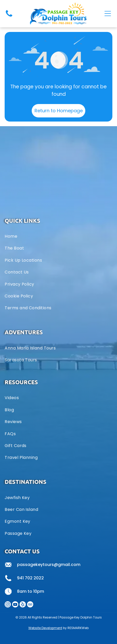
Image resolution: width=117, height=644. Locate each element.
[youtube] (15, 605)
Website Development (45, 628)
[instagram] (8, 605)
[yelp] (23, 605)
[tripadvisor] (30, 605)
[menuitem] (58, 348)
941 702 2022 (30, 578)
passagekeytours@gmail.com (49, 565)
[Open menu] (108, 14)
